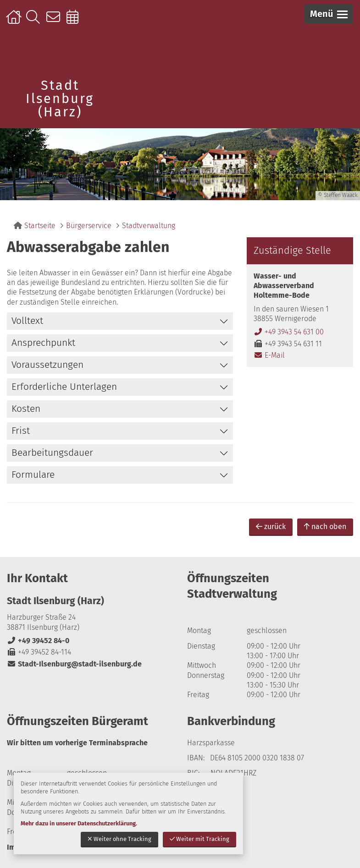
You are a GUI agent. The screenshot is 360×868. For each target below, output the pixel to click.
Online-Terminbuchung (75, 22)
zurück (271, 527)
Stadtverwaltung (149, 226)
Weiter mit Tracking (199, 839)
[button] (329, 14)
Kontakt (55, 22)
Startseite (15, 22)
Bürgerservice (89, 226)
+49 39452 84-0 (38, 641)
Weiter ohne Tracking (119, 839)
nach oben (325, 527)
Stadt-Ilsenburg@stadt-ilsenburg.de (74, 664)
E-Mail (269, 355)
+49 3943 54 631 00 (289, 332)
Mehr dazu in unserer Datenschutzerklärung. (79, 823)
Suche (35, 22)
